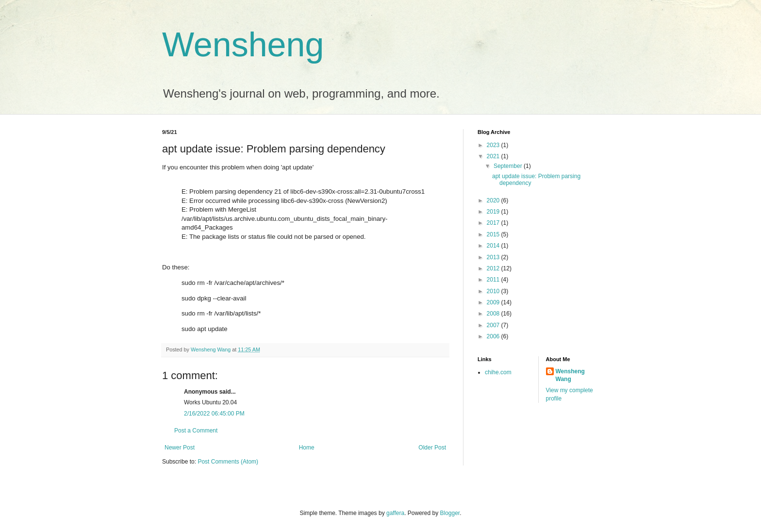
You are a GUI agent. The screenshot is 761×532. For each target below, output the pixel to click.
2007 (494, 325)
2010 (494, 291)
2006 (494, 336)
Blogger (450, 513)
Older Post (432, 448)
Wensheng (243, 45)
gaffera (395, 513)
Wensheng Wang (570, 375)
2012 (494, 268)
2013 (494, 257)
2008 (494, 314)
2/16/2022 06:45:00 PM (214, 414)
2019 (494, 212)
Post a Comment (196, 431)
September (509, 166)
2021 (494, 156)
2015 (494, 234)
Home (307, 448)
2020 (494, 200)
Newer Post (180, 448)
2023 (494, 145)
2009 (494, 302)
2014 (494, 246)
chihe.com (498, 372)
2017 (494, 223)
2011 (494, 280)
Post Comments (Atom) (228, 462)
